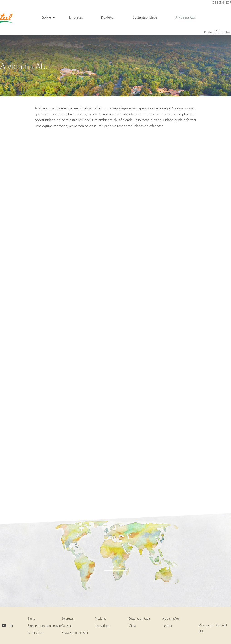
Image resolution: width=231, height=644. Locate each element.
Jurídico (167, 626)
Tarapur (115, 375)
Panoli (116, 476)
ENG (221, 3)
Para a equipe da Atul (75, 633)
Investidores (103, 626)
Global (115, 567)
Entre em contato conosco (44, 626)
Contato (226, 32)
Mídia (132, 626)
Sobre (31, 619)
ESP (229, 3)
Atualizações (35, 633)
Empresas (67, 619)
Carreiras (67, 626)
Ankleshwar (115, 279)
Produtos (211, 32)
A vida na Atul (171, 619)
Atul (116, 176)
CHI (214, 3)
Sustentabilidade (139, 619)
